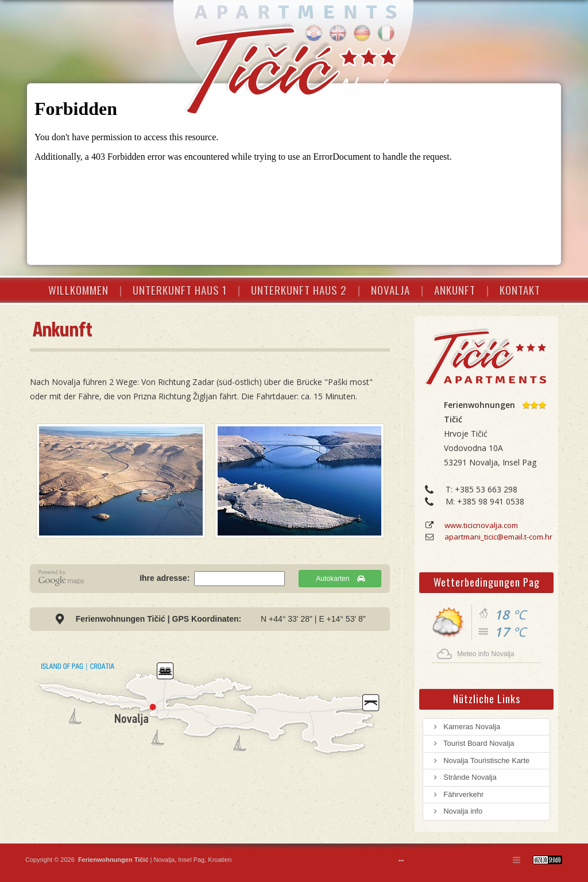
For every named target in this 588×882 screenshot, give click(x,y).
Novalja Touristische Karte (481, 760)
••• (401, 861)
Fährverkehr (458, 794)
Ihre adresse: (166, 578)
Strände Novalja (464, 777)
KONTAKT (520, 290)
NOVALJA (390, 290)
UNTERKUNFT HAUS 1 (180, 290)
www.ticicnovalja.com (481, 525)
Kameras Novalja (466, 727)
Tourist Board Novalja (473, 743)
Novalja (163, 860)
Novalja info (457, 811)
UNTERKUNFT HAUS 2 (299, 290)
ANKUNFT (455, 290)
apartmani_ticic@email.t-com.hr (498, 537)
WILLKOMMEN (78, 290)
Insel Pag (191, 860)
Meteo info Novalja (486, 654)
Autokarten (340, 579)
